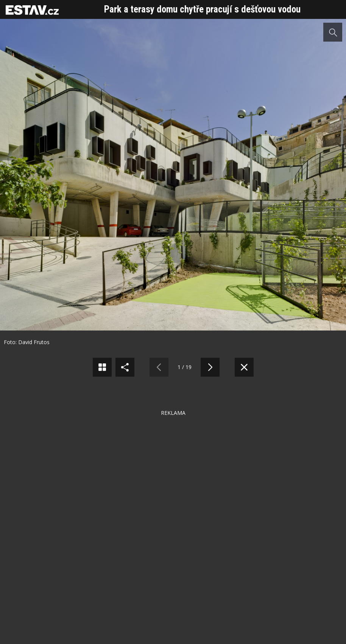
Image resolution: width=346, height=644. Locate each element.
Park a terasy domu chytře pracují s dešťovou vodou (202, 9)
